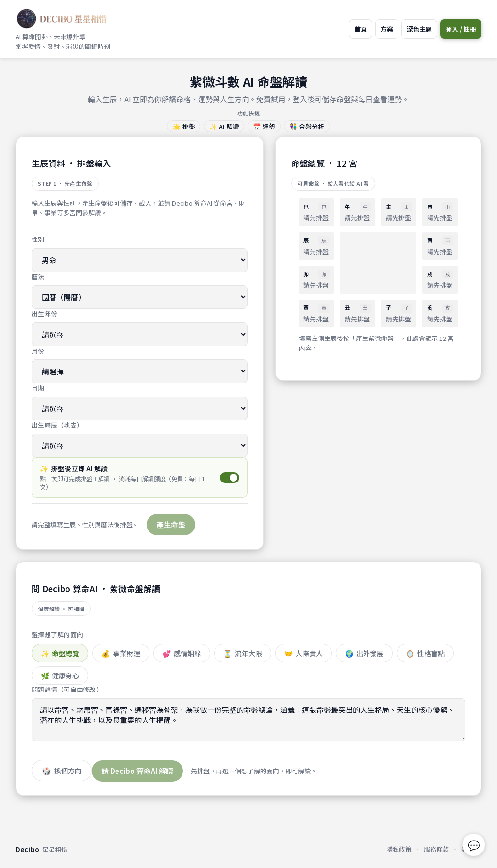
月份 (38, 351)
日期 (38, 388)
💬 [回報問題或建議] (474, 845)
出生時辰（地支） (57, 425)
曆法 (38, 277)
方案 (387, 29)
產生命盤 (171, 524)
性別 (38, 239)
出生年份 (44, 313)
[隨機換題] (62, 771)
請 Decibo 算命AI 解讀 (137, 771)
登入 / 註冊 (461, 29)
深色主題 (419, 29)
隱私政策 (399, 849)
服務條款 (436, 849)
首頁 (361, 29)
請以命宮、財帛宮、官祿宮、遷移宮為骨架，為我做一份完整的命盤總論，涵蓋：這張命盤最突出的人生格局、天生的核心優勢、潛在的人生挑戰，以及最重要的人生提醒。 (248, 720)
